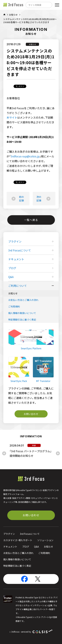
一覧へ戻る (31, 220)
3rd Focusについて (20, 250)
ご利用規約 (14, 306)
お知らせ (13, 15)
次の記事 (43, 199)
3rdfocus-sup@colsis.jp (25, 156)
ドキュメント (16, 259)
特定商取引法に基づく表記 (22, 320)
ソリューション (45, 540)
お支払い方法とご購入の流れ (23, 300)
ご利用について (18, 286)
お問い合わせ (31, 414)
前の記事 (18, 199)
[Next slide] (58, 453)
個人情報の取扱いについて (22, 313)
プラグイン (15, 241)
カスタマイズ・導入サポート (18, 540)
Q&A (11, 277)
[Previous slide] (4, 453)
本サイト (12, 117)
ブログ (12, 268)
